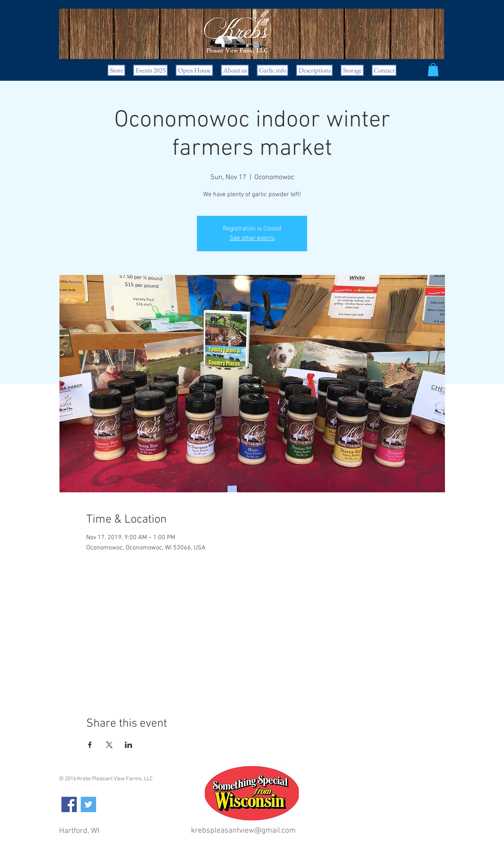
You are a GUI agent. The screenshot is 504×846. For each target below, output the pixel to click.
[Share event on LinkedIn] (129, 745)
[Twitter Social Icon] (88, 804)
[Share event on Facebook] (90, 745)
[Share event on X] (109, 745)
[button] (433, 70)
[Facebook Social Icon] (69, 804)
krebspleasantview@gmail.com (243, 831)
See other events (252, 238)
